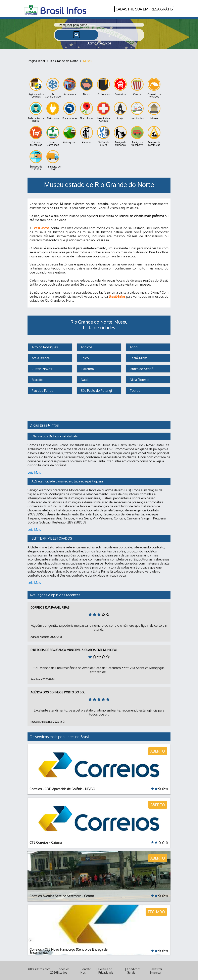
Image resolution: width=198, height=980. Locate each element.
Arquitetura (70, 86)
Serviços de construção (154, 136)
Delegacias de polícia (36, 112)
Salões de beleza (103, 136)
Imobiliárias (137, 110)
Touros (135, 390)
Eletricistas (53, 110)
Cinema (137, 86)
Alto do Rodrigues (44, 347)
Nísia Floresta (139, 379)
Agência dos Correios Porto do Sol (58, 692)
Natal (84, 379)
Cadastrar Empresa (156, 970)
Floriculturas (87, 110)
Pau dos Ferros (42, 390)
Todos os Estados (63, 970)
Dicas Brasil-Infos (44, 425)
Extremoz (87, 368)
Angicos (86, 347)
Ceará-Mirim (138, 357)
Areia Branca (40, 357)
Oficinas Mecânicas (36, 136)
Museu (154, 110)
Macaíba (37, 379)
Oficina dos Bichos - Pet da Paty (55, 436)
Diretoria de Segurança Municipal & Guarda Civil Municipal (74, 649)
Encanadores (70, 110)
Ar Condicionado (53, 87)
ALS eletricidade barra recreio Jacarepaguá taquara (67, 481)
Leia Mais (34, 472)
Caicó (84, 357)
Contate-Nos (86, 970)
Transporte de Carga (53, 160)
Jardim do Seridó (141, 368)
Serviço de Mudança (120, 136)
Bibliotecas (103, 86)
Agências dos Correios (36, 87)
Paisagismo (70, 134)
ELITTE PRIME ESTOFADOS (52, 538)
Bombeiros (120, 86)
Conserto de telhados (154, 87)
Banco (87, 86)
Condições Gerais (134, 970)
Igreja (120, 110)
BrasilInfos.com (40, 968)
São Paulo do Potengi (96, 390)
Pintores (87, 134)
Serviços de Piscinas (36, 160)
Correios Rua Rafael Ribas (50, 607)
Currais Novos (41, 368)
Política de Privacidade (106, 970)
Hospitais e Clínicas (103, 112)
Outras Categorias (53, 136)
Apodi (134, 347)
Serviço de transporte (137, 136)
